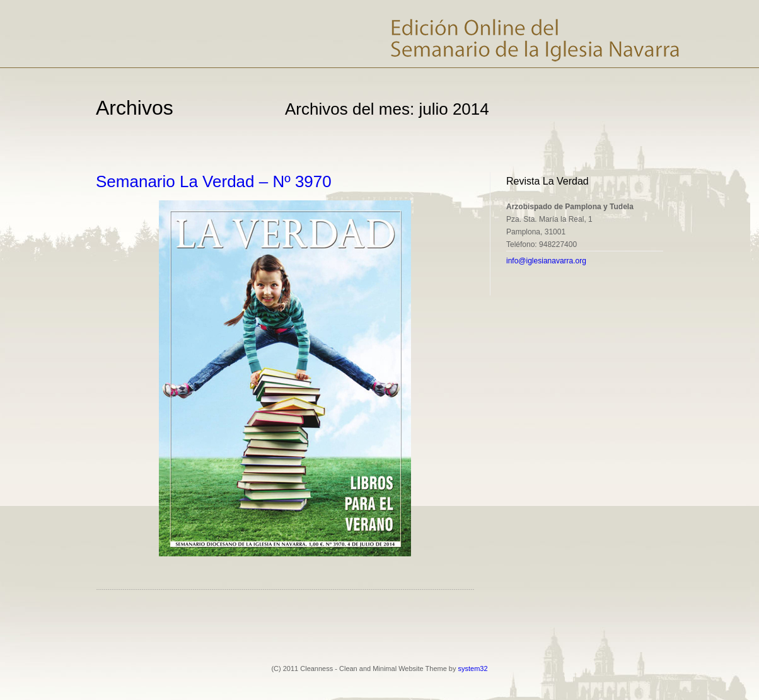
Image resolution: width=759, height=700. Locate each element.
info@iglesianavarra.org (546, 261)
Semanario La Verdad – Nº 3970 (214, 181)
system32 (473, 668)
